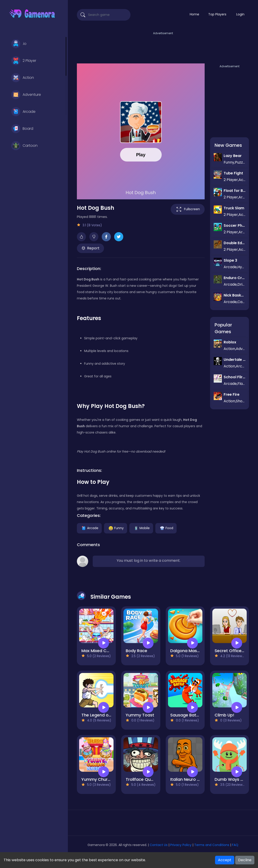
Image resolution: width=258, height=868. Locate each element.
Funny (116, 528)
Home (194, 14)
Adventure (26, 95)
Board (22, 129)
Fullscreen (188, 209)
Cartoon (24, 146)
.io (19, 44)
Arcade (23, 112)
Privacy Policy (181, 845)
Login (240, 14)
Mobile (141, 528)
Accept (225, 860)
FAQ (235, 845)
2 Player (24, 61)
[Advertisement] (163, 46)
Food (166, 528)
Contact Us (159, 845)
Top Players (217, 14)
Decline (245, 860)
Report (91, 248)
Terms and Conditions (212, 845)
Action (23, 78)
